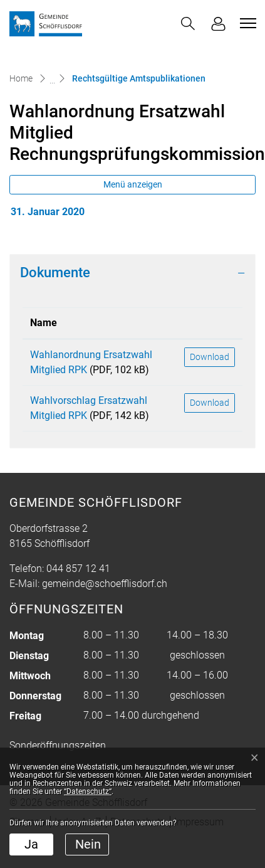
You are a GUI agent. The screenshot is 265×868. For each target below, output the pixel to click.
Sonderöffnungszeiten (58, 745)
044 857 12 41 (78, 569)
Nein (88, 844)
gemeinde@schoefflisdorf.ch (105, 584)
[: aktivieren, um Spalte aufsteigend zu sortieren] (210, 323)
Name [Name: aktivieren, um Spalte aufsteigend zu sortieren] (44, 323)
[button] (188, 24)
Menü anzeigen (133, 184)
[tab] (132, 273)
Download (210, 357)
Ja (31, 844)
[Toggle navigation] (246, 23)
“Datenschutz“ (88, 791)
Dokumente (55, 273)
